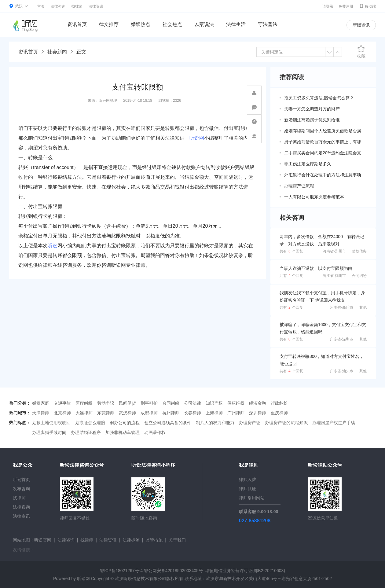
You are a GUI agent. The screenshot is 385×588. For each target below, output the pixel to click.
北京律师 (62, 413)
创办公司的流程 (125, 423)
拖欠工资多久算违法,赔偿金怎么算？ (319, 98)
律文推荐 (109, 24)
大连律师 (84, 413)
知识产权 (214, 403)
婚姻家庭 (41, 403)
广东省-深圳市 (342, 339)
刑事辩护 (149, 403)
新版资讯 (361, 25)
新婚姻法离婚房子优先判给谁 (312, 120)
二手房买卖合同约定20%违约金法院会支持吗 (325, 153)
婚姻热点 (141, 24)
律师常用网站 (252, 498)
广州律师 (236, 413)
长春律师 (193, 413)
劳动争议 (106, 403)
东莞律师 (106, 413)
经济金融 (258, 403)
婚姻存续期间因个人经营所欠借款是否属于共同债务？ (325, 131)
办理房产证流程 (299, 186)
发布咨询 (21, 489)
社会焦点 (172, 24)
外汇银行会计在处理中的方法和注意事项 (323, 175)
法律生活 (236, 24)
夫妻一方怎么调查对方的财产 (312, 109)
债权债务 (359, 251)
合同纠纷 (359, 276)
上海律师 (214, 413)
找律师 (77, 6)
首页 (41, 6)
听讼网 (197, 138)
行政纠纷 (279, 403)
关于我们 (177, 540)
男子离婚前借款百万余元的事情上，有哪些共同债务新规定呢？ (325, 142)
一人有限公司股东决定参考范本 (314, 197)
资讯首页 (77, 24)
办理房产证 (250, 423)
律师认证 (248, 489)
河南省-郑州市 (334, 251)
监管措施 (154, 540)
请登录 (328, 6)
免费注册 (346, 6)
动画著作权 (155, 432)
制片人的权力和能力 (215, 423)
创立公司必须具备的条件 (168, 423)
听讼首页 (21, 480)
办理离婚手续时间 (49, 432)
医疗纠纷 (84, 403)
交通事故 (62, 403)
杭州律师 (171, 413)
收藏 (361, 52)
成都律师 (149, 413)
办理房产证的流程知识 (286, 423)
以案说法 (204, 24)
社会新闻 (57, 52)
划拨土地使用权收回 (51, 423)
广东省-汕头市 (342, 371)
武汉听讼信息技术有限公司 (141, 579)
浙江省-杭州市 (334, 276)
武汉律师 (127, 413)
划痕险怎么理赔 (90, 423)
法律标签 (131, 540)
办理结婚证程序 (86, 432)
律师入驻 (248, 480)
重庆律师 (279, 413)
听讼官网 (43, 540)
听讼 (53, 246)
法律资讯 (96, 6)
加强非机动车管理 (123, 432)
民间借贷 (127, 403)
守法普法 (268, 24)
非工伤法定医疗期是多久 (308, 164)
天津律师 (41, 413)
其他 (363, 307)
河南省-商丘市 (342, 307)
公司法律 (193, 403)
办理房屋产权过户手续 (334, 423)
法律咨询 (58, 6)
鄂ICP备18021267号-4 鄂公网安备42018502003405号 (151, 571)
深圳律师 (258, 413)
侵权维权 (236, 403)
